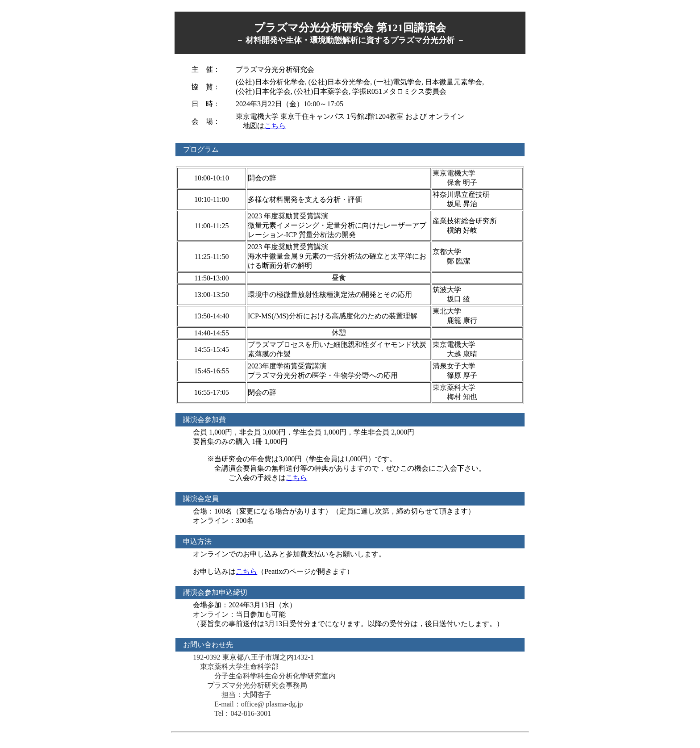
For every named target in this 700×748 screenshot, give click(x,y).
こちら (275, 126)
